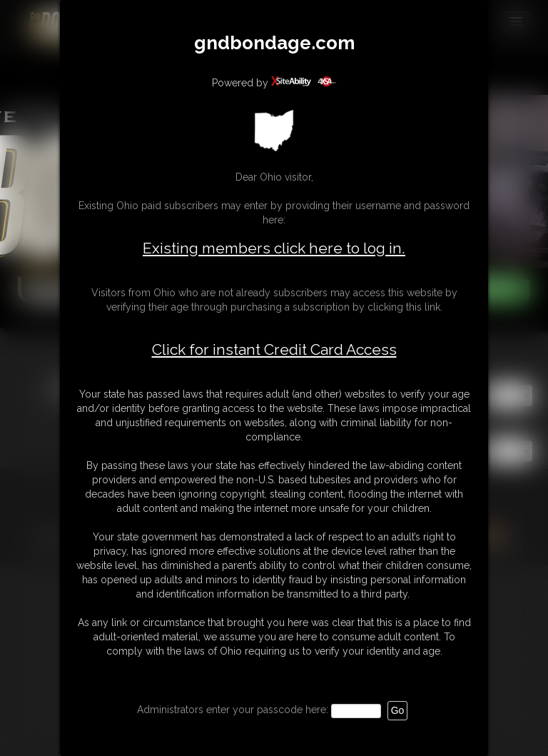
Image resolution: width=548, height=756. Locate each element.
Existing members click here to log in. (274, 248)
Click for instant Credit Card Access (274, 350)
